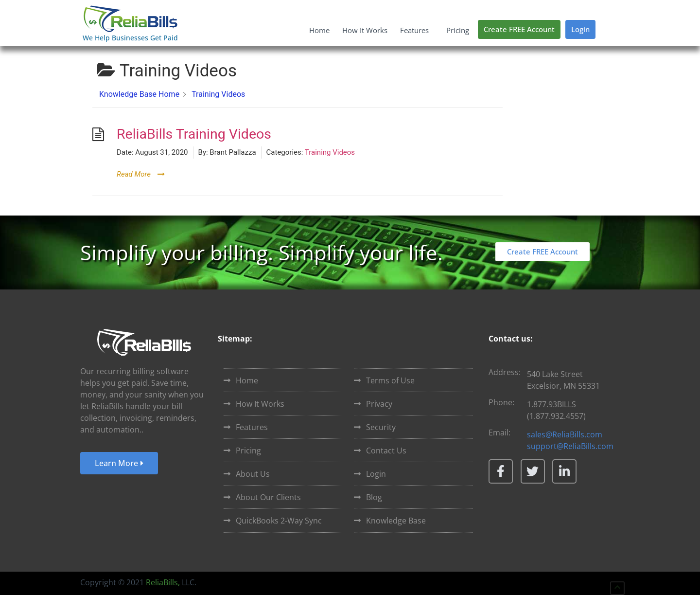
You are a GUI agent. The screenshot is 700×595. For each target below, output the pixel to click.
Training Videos (330, 152)
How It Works (365, 30)
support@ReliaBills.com (570, 446)
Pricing (458, 30)
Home (319, 30)
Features (417, 30)
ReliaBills (162, 582)
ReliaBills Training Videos (194, 134)
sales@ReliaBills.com (565, 434)
